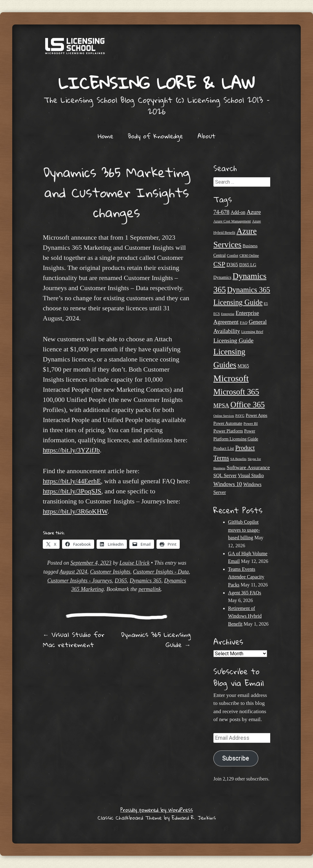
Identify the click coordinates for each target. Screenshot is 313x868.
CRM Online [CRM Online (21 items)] (249, 256)
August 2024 (74, 572)
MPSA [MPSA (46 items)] (221, 405)
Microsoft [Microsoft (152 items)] (231, 378)
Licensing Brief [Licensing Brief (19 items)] (252, 332)
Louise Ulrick (135, 563)
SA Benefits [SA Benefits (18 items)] (238, 459)
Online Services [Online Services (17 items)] (224, 416)
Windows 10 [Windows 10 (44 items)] (228, 484)
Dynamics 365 (145, 581)
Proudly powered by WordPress (157, 810)
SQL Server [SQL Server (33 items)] (225, 475)
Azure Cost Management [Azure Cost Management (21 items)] (232, 221)
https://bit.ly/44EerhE (72, 481)
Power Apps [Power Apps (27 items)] (257, 415)
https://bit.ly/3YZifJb (71, 450)
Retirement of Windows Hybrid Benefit (245, 616)
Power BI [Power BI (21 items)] (250, 424)
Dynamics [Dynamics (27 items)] (222, 277)
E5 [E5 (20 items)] (266, 304)
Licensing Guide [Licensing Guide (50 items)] (233, 340)
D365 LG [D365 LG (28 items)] (248, 265)
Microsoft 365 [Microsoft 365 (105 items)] (236, 392)
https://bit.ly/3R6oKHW (75, 511)
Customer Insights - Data (161, 572)
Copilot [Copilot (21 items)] (232, 256)
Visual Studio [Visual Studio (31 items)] (251, 475)
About (206, 136)
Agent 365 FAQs (245, 593)
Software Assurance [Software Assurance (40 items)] (248, 467)
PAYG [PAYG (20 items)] (240, 416)
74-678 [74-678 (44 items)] (221, 212)
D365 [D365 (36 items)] (232, 265)
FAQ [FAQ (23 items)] (243, 322)
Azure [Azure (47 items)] (254, 212)
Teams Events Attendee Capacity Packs (246, 577)
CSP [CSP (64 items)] (219, 264)
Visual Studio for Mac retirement (74, 640)
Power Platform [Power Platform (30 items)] (228, 431)
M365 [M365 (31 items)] (243, 366)
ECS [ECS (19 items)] (217, 314)
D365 (121, 581)
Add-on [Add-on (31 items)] (238, 212)
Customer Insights (110, 572)
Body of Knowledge (155, 136)
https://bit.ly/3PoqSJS (72, 491)
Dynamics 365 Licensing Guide (156, 640)
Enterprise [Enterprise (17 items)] (228, 314)
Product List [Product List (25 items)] (224, 449)
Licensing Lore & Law (156, 83)
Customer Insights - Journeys (80, 581)
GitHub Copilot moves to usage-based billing (244, 530)
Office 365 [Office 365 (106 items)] (248, 405)
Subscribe (236, 758)
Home (106, 136)
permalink (150, 589)
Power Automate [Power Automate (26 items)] (228, 423)
